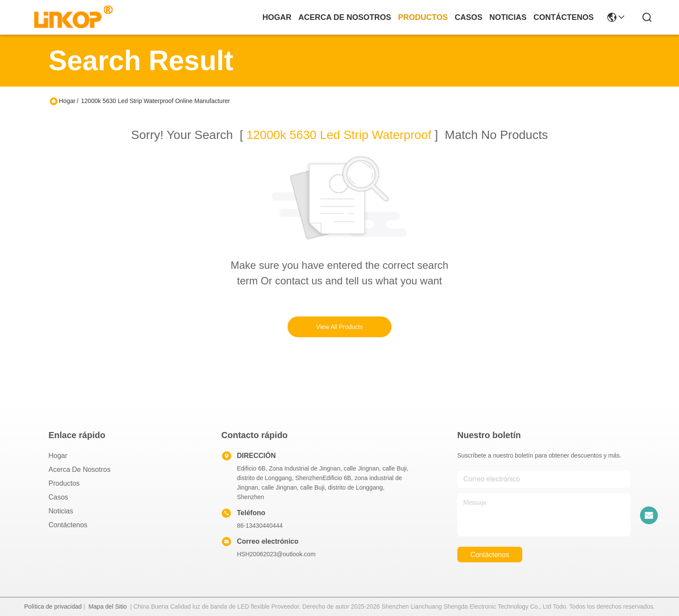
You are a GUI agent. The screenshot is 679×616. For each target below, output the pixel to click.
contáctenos (564, 17)
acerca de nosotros (345, 17)
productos (423, 17)
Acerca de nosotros (79, 469)
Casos (58, 497)
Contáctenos (68, 525)
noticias (508, 17)
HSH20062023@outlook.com (276, 554)
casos (469, 17)
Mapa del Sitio (108, 606)
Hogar (277, 17)
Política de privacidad (53, 606)
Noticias (61, 511)
